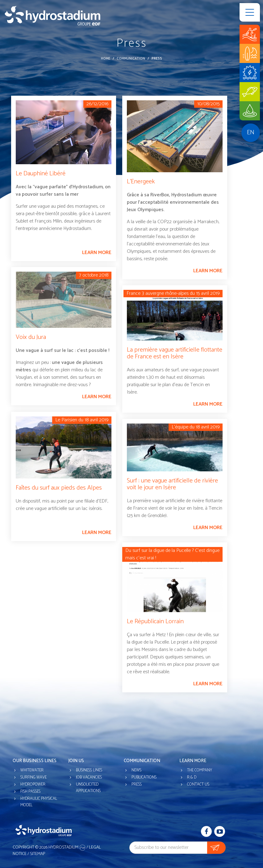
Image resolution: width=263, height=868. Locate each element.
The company (200, 770)
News (136, 770)
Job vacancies (89, 777)
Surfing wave (33, 777)
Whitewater (32, 770)
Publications (144, 777)
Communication (131, 59)
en (251, 133)
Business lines (89, 770)
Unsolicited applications (88, 788)
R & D (192, 777)
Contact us (198, 785)
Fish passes (30, 792)
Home (106, 59)
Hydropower (33, 785)
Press (137, 785)
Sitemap (38, 854)
